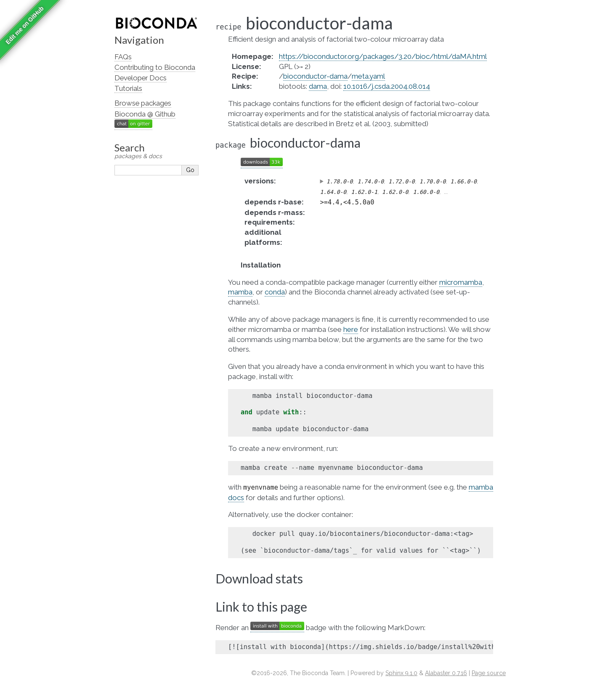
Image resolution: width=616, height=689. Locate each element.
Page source (489, 673)
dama (318, 86)
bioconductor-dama (315, 76)
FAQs (123, 57)
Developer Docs (141, 78)
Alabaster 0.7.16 (446, 673)
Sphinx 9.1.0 (401, 673)
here (351, 329)
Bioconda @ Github (145, 114)
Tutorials (128, 88)
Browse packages (143, 103)
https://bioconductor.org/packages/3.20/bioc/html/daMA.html (383, 56)
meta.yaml (368, 76)
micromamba (461, 282)
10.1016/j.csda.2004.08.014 (387, 86)
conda (275, 292)
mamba (240, 292)
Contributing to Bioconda (155, 67)
